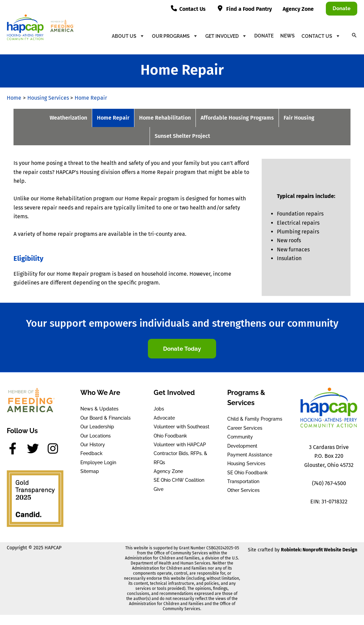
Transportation (243, 481)
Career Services (245, 428)
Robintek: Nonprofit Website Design (319, 550)
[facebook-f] (16, 448)
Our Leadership (97, 427)
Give (159, 489)
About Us (128, 36)
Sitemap (90, 471)
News (288, 36)
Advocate (164, 418)
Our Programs (175, 36)
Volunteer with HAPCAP (180, 445)
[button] (342, 9)
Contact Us (321, 36)
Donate (264, 36)
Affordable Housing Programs (237, 118)
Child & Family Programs (255, 419)
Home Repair (113, 118)
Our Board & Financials (106, 418)
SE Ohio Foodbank (248, 473)
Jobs (159, 409)
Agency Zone (168, 471)
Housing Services (246, 464)
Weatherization (68, 118)
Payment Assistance (250, 455)
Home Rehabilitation (165, 118)
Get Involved (226, 36)
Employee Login (98, 462)
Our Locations (96, 436)
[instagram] (55, 448)
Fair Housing (299, 118)
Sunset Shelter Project (182, 136)
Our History (93, 445)
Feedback (92, 453)
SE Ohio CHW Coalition (179, 480)
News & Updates (99, 409)
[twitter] (36, 448)
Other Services (243, 490)
